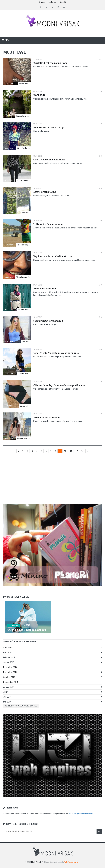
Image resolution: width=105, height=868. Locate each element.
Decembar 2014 (10, 667)
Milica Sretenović (23, 277)
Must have (9, 84)
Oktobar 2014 (9, 677)
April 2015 (8, 648)
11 (71, 451)
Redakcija (52, 2)
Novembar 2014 (10, 672)
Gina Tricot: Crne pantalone (49, 160)
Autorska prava (74, 862)
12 (77, 451)
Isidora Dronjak (24, 245)
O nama (42, 2)
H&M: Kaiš (39, 95)
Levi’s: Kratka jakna (45, 192)
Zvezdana (26, 213)
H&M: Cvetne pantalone (47, 417)
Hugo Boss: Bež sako (45, 289)
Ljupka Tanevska (23, 116)
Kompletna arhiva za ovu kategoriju (21, 706)
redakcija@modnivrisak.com (81, 814)
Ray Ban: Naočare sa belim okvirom (53, 256)
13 (82, 451)
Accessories (14, 625)
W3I (66, 862)
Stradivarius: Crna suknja (48, 321)
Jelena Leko (25, 406)
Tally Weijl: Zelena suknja (48, 224)
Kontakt (63, 2)
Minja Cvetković (23, 148)
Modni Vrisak (24, 84)
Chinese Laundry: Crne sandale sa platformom (60, 385)
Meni (7, 40)
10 (65, 451)
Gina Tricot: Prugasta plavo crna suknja (56, 353)
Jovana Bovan (24, 309)
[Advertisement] (52, 480)
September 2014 (11, 682)
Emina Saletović (23, 180)
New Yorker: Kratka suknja (49, 127)
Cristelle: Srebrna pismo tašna (50, 63)
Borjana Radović (23, 438)
